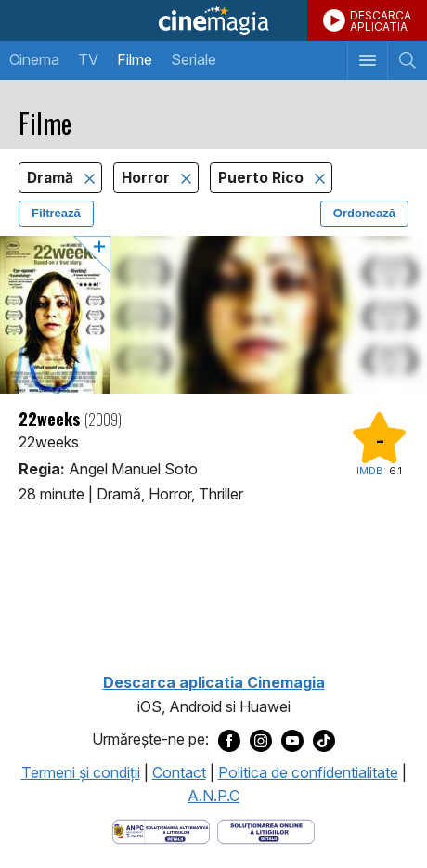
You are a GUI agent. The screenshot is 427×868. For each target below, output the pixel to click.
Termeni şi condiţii (81, 772)
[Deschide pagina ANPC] (161, 830)
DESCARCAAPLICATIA (381, 21)
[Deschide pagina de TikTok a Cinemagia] (324, 740)
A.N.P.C (213, 796)
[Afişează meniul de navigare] (367, 60)
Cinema (34, 59)
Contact (179, 772)
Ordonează (364, 213)
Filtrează (56, 213)
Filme (135, 59)
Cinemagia (213, 20)
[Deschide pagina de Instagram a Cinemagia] (261, 740)
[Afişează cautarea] (407, 60)
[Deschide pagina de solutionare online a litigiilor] (266, 830)
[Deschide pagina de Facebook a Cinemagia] (229, 740)
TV (88, 59)
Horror (148, 178)
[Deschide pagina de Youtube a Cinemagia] (292, 740)
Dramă (52, 178)
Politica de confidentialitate (308, 772)
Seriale (194, 59)
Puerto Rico (263, 178)
